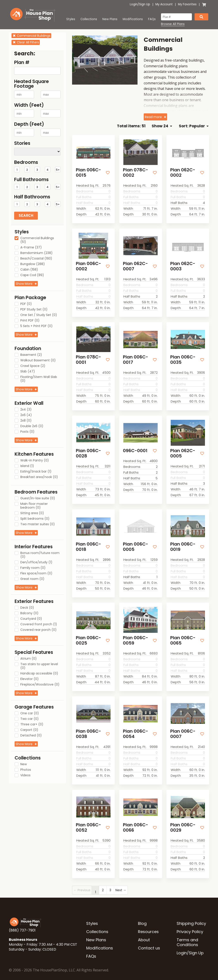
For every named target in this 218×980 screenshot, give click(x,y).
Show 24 (162, 126)
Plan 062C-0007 (135, 264)
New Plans (110, 19)
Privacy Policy (190, 923)
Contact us (149, 939)
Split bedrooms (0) (35, 519)
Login (134, 4)
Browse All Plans (173, 24)
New (24, 764)
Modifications (133, 19)
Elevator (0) (30, 679)
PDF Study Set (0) (34, 310)
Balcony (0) (29, 613)
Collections (89, 19)
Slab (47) (28, 372)
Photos (26, 770)
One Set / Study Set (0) (39, 315)
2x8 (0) (26, 421)
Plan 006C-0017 (135, 357)
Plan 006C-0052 (88, 819)
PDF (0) (26, 304)
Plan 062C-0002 (182, 172)
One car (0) (30, 713)
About (144, 931)
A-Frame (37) (31, 248)
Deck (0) (27, 608)
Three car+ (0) (32, 724)
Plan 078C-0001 (87, 357)
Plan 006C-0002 (88, 264)
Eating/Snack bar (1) (36, 472)
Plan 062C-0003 (182, 264)
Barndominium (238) (36, 253)
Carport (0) (29, 730)
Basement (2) (31, 355)
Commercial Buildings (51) (37, 240)
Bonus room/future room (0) (40, 555)
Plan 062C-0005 (182, 449)
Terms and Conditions (187, 934)
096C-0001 (134, 447)
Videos (25, 775)
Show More (24, 284)
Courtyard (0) (31, 619)
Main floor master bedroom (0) (34, 506)
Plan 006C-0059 (135, 634)
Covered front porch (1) (39, 624)
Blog (142, 915)
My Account (164, 4)
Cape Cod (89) (32, 275)
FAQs (152, 19)
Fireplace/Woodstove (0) (40, 685)
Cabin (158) (29, 270)
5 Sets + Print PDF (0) (36, 326)
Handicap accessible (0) (39, 674)
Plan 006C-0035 (182, 357)
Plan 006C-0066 (135, 819)
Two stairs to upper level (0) (39, 666)
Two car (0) (30, 719)
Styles (71, 19)
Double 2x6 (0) (32, 426)
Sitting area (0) (32, 513)
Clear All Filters (26, 42)
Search (26, 216)
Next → (121, 881)
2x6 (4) (26, 415)
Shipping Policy (191, 915)
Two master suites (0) (38, 524)
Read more (153, 117)
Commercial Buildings (31, 36)
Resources (148, 923)
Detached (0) (31, 736)
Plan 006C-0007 (182, 727)
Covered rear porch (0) (38, 630)
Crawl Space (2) (33, 366)
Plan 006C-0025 (88, 634)
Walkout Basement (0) (38, 360)
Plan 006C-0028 (88, 449)
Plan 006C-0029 (182, 819)
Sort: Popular (194, 126)
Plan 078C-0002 (135, 172)
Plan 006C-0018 (88, 542)
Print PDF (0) (30, 321)
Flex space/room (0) (36, 573)
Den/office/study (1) (36, 562)
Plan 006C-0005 (135, 542)
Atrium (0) (29, 659)
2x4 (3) (26, 410)
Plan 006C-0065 (182, 634)
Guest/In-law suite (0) (38, 498)
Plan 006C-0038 (88, 727)
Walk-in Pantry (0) (35, 461)
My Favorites (187, 4)
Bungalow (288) (33, 264)
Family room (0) (33, 568)
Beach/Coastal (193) (36, 259)
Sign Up (145, 4)
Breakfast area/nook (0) (39, 477)
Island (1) (27, 466)
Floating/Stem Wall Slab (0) (39, 379)
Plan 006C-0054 (135, 727)
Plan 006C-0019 (182, 542)
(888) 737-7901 (22, 922)
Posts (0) (27, 432)
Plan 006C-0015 (88, 172)
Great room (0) (32, 579)
